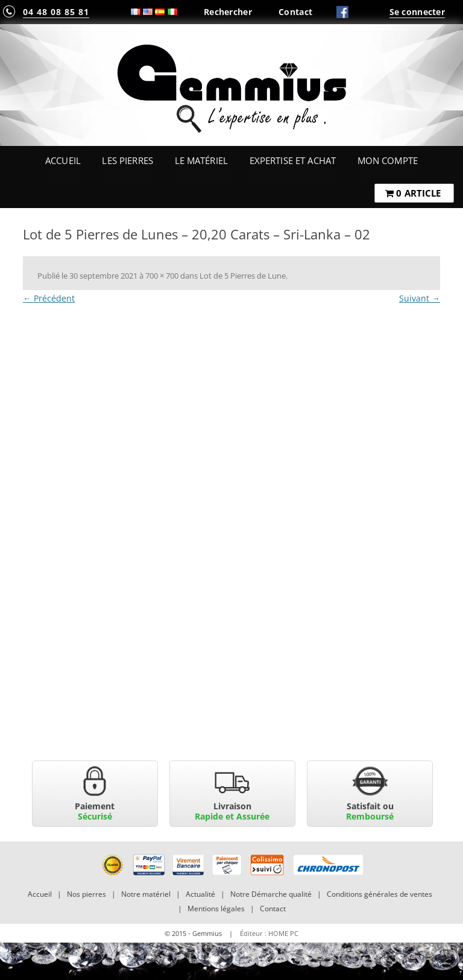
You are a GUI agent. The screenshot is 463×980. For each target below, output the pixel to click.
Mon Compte (388, 160)
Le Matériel (202, 160)
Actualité (200, 894)
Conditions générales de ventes (380, 894)
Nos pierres (87, 894)
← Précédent (49, 298)
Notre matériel (146, 894)
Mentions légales (216, 909)
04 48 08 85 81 (56, 12)
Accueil (63, 160)
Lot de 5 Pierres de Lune (243, 276)
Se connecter (417, 12)
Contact (295, 12)
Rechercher (228, 12)
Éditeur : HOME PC (269, 933)
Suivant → (420, 298)
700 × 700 (162, 276)
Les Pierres (128, 160)
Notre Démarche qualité (271, 894)
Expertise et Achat (293, 160)
